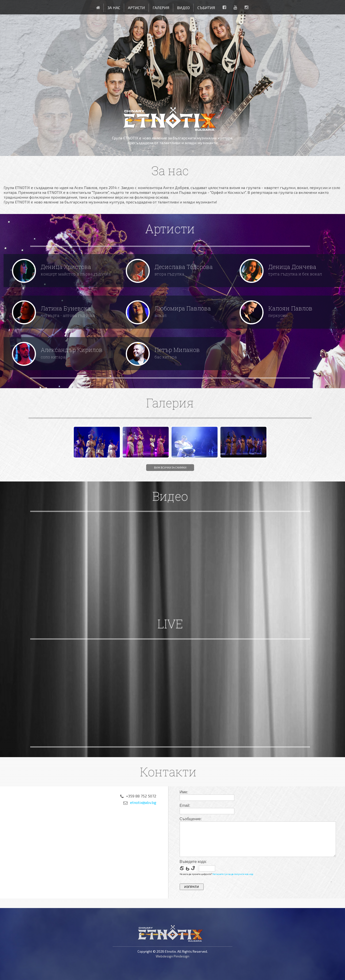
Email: (185, 805)
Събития (206, 8)
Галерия (161, 8)
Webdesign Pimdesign (172, 956)
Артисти (136, 8)
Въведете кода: (193, 862)
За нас (114, 8)
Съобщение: (191, 819)
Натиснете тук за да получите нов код (233, 874)
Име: (184, 792)
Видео (183, 8)
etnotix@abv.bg (143, 803)
